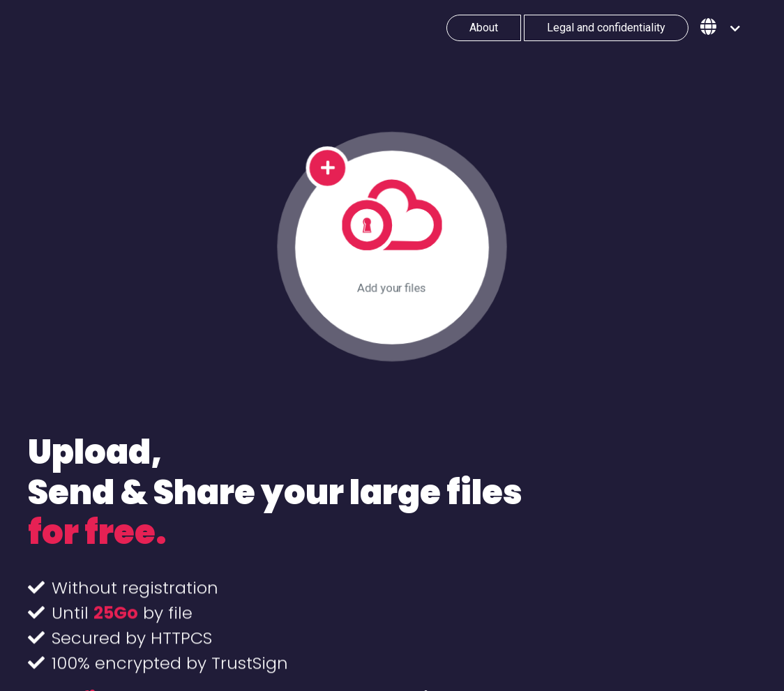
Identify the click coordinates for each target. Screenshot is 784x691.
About (484, 28)
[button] (720, 28)
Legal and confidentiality (606, 28)
